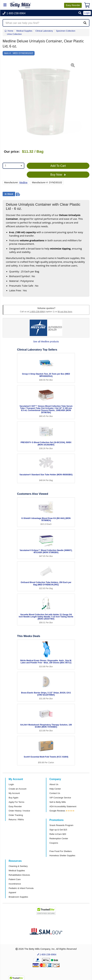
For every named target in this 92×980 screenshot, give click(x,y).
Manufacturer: (11, 182)
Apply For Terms (16, 802)
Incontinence (15, 884)
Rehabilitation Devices (19, 875)
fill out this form (65, 312)
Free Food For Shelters (61, 851)
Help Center (55, 789)
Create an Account (18, 789)
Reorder (73, 5)
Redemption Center (59, 838)
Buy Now (58, 175)
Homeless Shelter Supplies (62, 855)
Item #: (8, 53)
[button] (80, 13)
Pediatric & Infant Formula (21, 888)
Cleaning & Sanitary (18, 866)
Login (11, 784)
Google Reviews (57, 811)
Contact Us (55, 793)
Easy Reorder (15, 806)
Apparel (12, 892)
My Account (14, 793)
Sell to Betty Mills (58, 802)
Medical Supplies (17, 871)
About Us (54, 784)
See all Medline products (46, 342)
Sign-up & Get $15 (58, 830)
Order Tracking (16, 815)
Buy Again (13, 798)
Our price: (12, 152)
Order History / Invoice (19, 811)
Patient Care (15, 879)
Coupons (54, 843)
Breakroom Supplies (18, 897)
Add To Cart (58, 166)
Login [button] (87, 13)
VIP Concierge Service (60, 798)
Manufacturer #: (40, 182)
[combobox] (13, 166)
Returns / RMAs (16, 820)
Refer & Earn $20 (58, 834)
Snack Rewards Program (61, 825)
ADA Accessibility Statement (63, 806)
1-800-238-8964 (37, 312)
